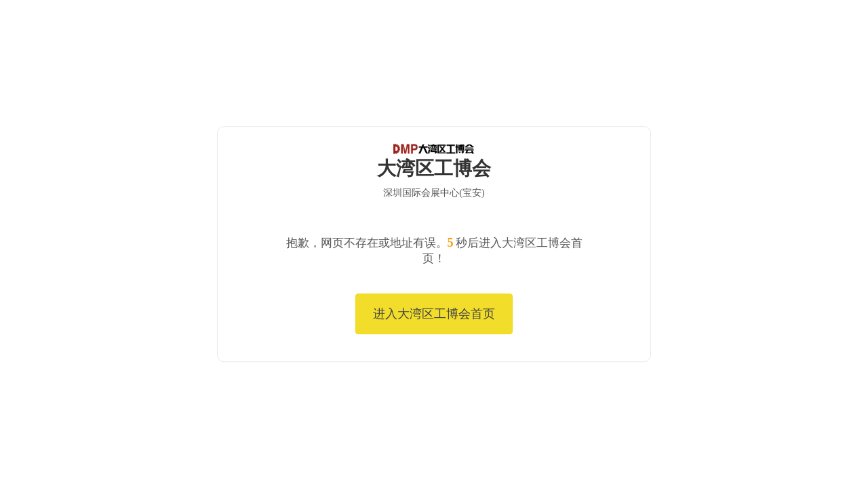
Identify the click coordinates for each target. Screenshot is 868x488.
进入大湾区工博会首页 (434, 314)
